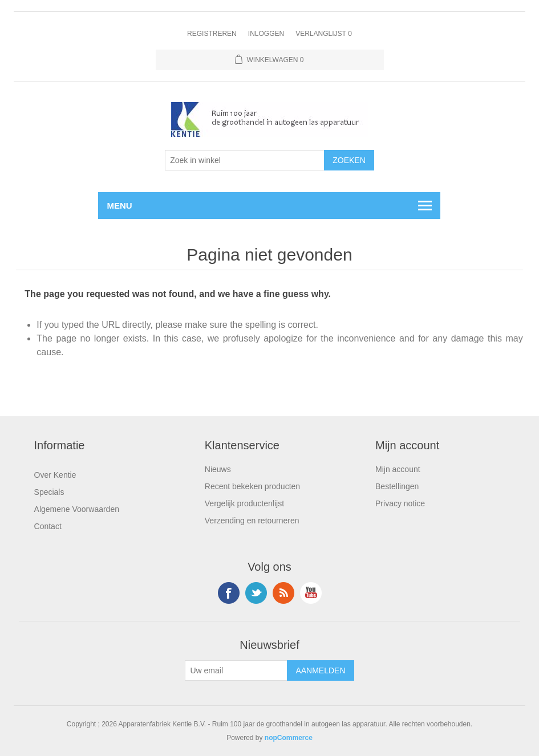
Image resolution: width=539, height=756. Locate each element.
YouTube (311, 593)
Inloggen (266, 34)
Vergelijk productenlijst (244, 503)
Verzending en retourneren (252, 521)
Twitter (256, 593)
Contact (48, 526)
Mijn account (398, 469)
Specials (49, 492)
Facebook (229, 593)
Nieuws (218, 469)
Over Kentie (55, 475)
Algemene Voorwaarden (77, 509)
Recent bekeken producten (252, 486)
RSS (283, 593)
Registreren (212, 34)
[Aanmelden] (236, 670)
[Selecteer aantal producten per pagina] (245, 160)
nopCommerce (289, 738)
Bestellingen (397, 486)
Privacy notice (400, 503)
